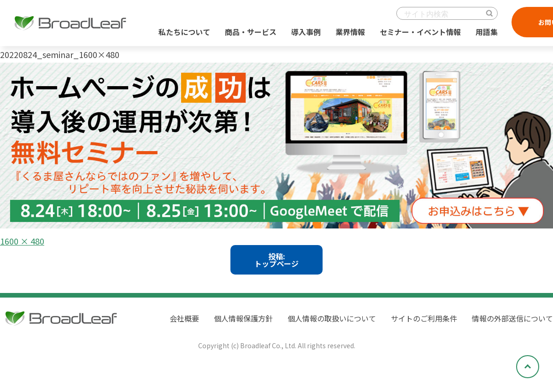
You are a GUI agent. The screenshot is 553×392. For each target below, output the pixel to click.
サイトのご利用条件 (424, 318)
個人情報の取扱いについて (332, 318)
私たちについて (184, 32)
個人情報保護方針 (243, 318)
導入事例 (306, 32)
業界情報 (350, 32)
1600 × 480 (22, 241)
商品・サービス (251, 32)
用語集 (487, 32)
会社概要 (184, 318)
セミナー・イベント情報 (420, 32)
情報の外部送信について (512, 318)
